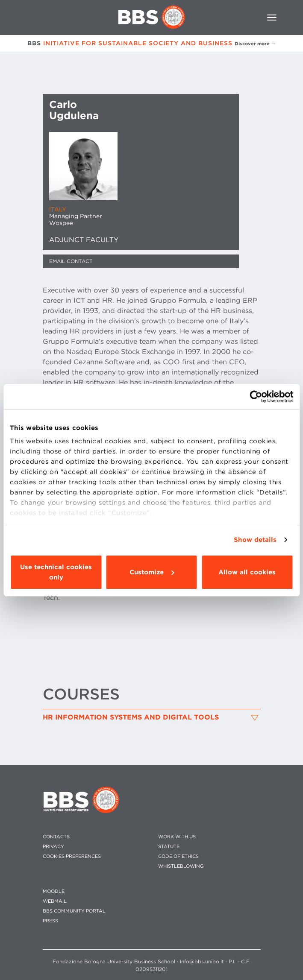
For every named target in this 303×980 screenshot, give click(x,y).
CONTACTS (56, 837)
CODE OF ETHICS (178, 856)
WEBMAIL (55, 901)
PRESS (50, 921)
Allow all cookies (247, 572)
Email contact (71, 261)
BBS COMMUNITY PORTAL (74, 911)
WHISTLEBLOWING (181, 866)
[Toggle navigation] (272, 18)
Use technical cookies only (56, 572)
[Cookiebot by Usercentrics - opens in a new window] (256, 397)
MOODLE (54, 891)
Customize (152, 572)
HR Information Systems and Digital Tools (131, 717)
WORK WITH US (177, 837)
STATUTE (169, 847)
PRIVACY (53, 847)
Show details (255, 540)
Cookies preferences (72, 856)
